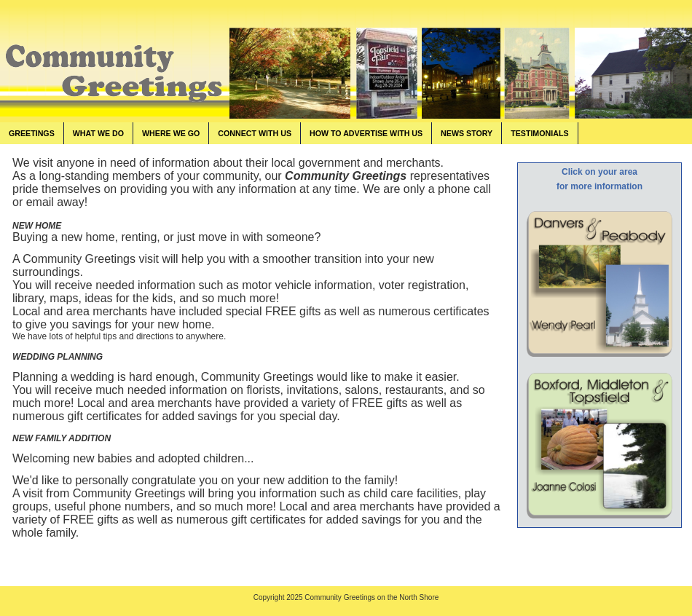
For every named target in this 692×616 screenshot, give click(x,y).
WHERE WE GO (171, 133)
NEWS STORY (467, 133)
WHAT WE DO (98, 133)
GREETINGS (32, 133)
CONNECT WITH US (255, 133)
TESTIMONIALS (539, 133)
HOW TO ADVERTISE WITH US (366, 133)
